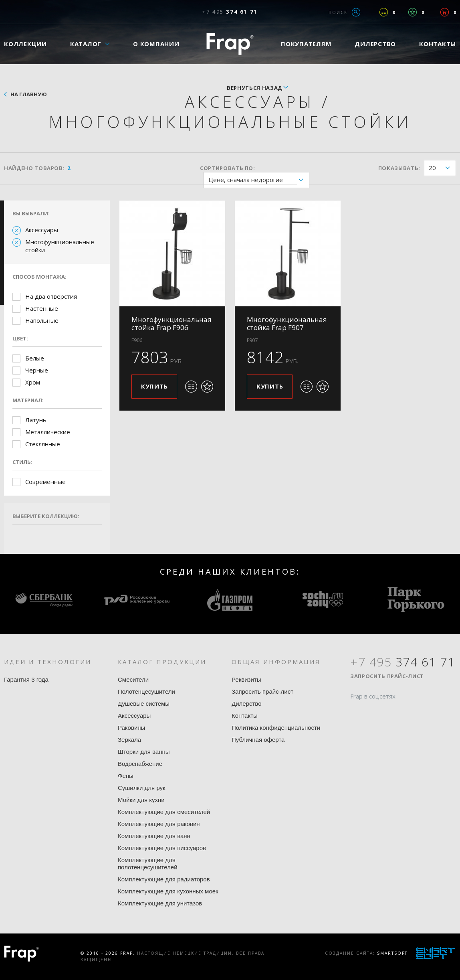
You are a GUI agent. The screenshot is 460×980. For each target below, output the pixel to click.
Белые (35, 358)
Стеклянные (43, 444)
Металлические (48, 432)
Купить (154, 386)
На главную (29, 94)
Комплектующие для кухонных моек (168, 891)
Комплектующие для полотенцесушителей (148, 864)
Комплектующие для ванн (154, 836)
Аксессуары (42, 230)
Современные (45, 482)
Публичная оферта (258, 740)
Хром (33, 382)
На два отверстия (51, 296)
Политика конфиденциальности (276, 728)
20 (442, 168)
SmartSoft (392, 953)
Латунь (36, 420)
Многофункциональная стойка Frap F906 (171, 323)
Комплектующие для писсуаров (162, 848)
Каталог (86, 44)
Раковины (131, 728)
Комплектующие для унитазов (160, 903)
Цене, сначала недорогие (259, 180)
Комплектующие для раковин (159, 824)
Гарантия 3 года (26, 679)
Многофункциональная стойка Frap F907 (287, 323)
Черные (37, 370)
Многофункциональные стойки (60, 246)
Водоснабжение (140, 764)
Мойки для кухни (141, 800)
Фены (126, 776)
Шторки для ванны (144, 752)
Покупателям (306, 44)
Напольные (42, 320)
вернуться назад (255, 88)
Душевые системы (144, 704)
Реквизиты (246, 679)
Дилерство (375, 44)
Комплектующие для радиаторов (164, 879)
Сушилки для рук (142, 788)
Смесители (133, 679)
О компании (156, 44)
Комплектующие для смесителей (164, 812)
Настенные (42, 308)
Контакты (245, 716)
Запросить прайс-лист (262, 691)
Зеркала (129, 740)
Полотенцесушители (146, 691)
